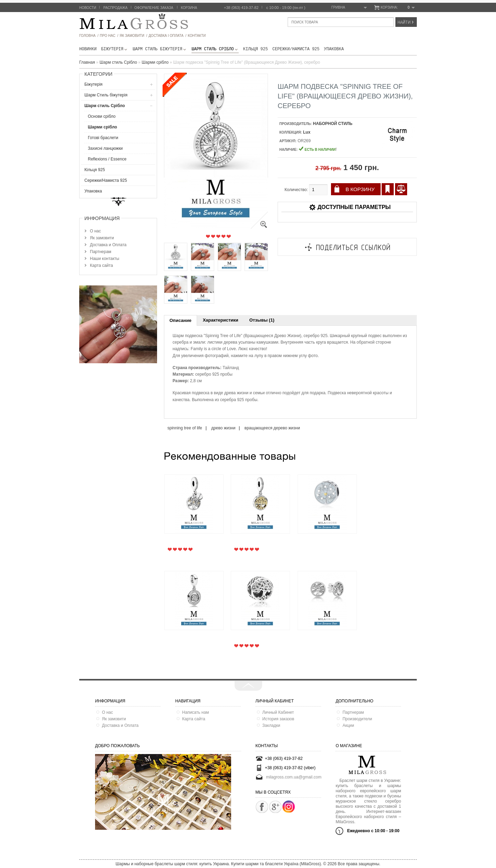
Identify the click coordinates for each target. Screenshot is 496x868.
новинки (88, 49)
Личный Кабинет (278, 712)
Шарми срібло (102, 127)
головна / (89, 36)
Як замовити (102, 238)
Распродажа (115, 8)
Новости (88, 8)
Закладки (271, 725)
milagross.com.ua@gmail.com (294, 777)
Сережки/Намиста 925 (296, 49)
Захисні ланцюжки (105, 148)
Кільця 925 (256, 49)
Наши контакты (105, 259)
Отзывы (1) (262, 320)
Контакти (197, 36)
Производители (357, 719)
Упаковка (334, 49)
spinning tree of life (185, 428)
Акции (348, 725)
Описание (180, 320)
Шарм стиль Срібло (215, 49)
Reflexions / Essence (107, 159)
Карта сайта (101, 265)
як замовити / (133, 36)
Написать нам (196, 712)
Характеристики (221, 320)
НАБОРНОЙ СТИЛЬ (333, 124)
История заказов (278, 719)
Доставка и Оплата (108, 245)
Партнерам (101, 252)
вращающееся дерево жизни (272, 428)
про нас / (109, 36)
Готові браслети (103, 138)
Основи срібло (102, 116)
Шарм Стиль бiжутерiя (160, 49)
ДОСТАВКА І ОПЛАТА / (167, 36)
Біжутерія (115, 49)
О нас (95, 231)
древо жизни (223, 428)
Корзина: (398, 8)
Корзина (189, 8)
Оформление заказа (154, 8)
